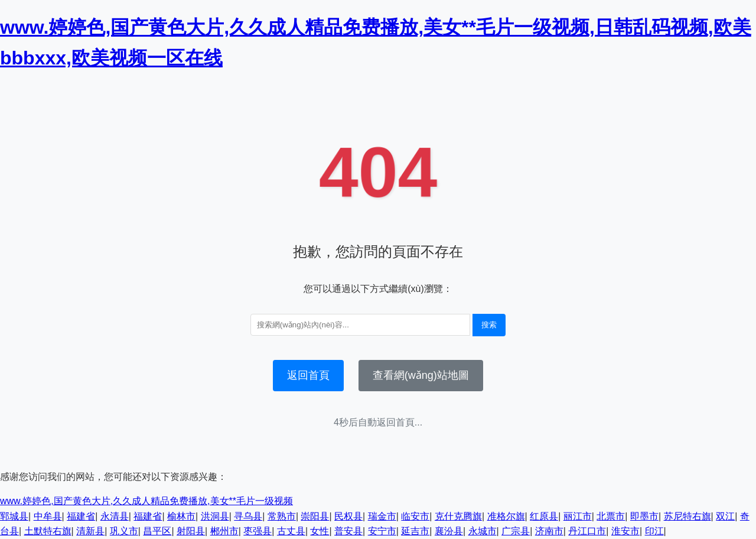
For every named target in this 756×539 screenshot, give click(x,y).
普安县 (348, 531)
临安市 (415, 516)
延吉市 (415, 531)
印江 (654, 531)
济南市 (549, 531)
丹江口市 (587, 531)
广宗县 (516, 531)
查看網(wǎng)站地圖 (421, 375)
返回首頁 (308, 375)
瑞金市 (382, 516)
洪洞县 (215, 516)
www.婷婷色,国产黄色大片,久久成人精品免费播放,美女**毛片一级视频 (146, 501)
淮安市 (625, 531)
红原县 (544, 516)
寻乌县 (248, 516)
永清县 (115, 516)
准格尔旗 (506, 516)
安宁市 (382, 531)
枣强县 (258, 531)
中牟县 (48, 516)
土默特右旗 (48, 531)
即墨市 (644, 516)
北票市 (611, 516)
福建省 (81, 516)
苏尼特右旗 (687, 516)
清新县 (90, 531)
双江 (725, 516)
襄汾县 (449, 531)
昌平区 (157, 531)
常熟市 (282, 516)
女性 (320, 531)
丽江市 (578, 516)
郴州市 (224, 531)
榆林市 (181, 516)
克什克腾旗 (458, 516)
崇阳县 (315, 516)
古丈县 (291, 531)
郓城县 (14, 516)
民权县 (348, 516)
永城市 (483, 531)
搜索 (489, 325)
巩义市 (124, 531)
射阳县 (191, 531)
